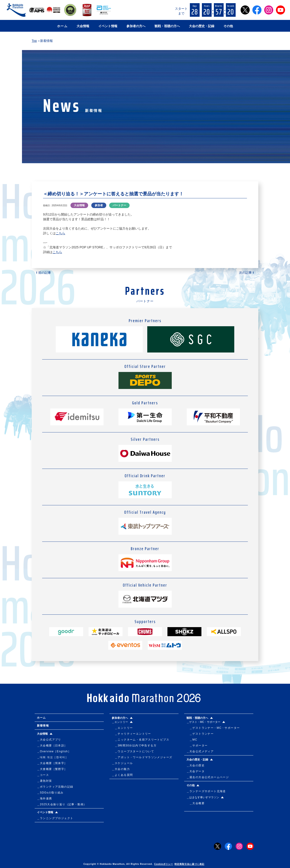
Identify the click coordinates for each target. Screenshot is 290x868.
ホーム (62, 26)
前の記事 (45, 273)
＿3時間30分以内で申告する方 (134, 746)
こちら (60, 233)
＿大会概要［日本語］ (52, 746)
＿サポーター (197, 746)
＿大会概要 (196, 803)
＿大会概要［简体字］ (52, 763)
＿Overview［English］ (54, 751)
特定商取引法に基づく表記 (189, 864)
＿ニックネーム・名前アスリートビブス (141, 740)
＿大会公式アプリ (49, 740)
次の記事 (245, 273)
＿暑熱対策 (45, 781)
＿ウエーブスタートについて (133, 751)
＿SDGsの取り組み (50, 793)
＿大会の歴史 (196, 765)
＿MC (192, 740)
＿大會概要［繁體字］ (52, 769)
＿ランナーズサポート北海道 (206, 791)
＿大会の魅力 (121, 769)
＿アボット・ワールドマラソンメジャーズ (142, 757)
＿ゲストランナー (200, 734)
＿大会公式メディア (200, 751)
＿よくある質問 (122, 775)
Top (34, 41)
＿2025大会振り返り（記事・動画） (62, 804)
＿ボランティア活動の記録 (55, 787)
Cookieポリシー (164, 864)
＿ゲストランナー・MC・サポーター (213, 728)
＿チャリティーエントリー (131, 734)
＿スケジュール (122, 763)
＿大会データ (196, 771)
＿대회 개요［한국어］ (53, 757)
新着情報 (43, 726)
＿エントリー (122, 728)
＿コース (43, 775)
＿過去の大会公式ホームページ (208, 777)
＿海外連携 (45, 798)
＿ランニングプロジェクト (55, 818)
